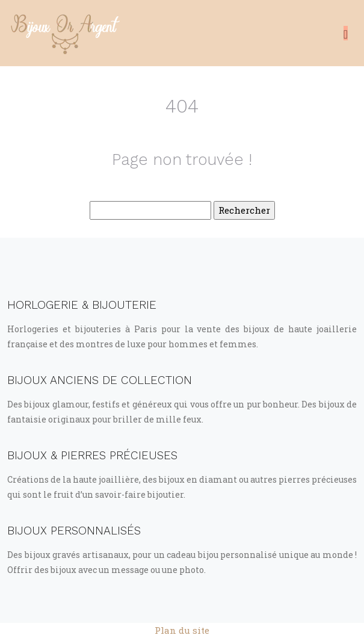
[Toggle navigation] (346, 33)
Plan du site (182, 630)
